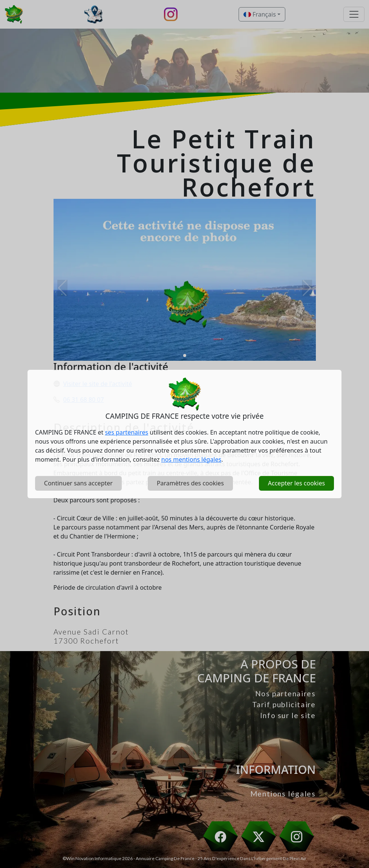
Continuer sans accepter (78, 483)
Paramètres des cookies (190, 483)
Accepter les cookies (296, 483)
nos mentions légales (191, 459)
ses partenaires (126, 432)
